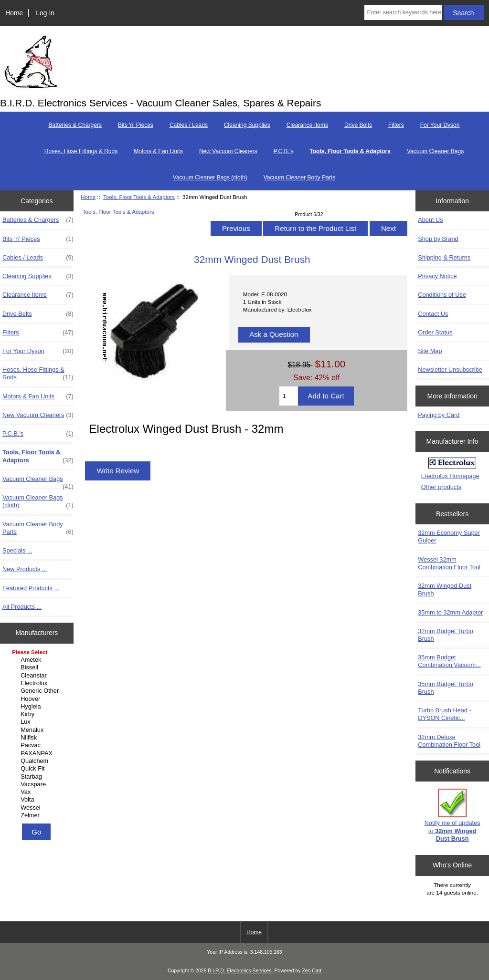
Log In (45, 13)
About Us (430, 220)
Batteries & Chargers (75, 125)
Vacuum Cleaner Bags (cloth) (210, 177)
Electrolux (38, 683)
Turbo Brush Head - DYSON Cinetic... (445, 714)
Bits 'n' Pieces (136, 125)
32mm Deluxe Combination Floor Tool (449, 741)
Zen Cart (312, 971)
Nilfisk (38, 738)
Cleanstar (38, 676)
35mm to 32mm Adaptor (450, 612)
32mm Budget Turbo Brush (446, 635)
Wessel (38, 808)
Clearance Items (307, 125)
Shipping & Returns (444, 257)
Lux (38, 722)
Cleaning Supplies (247, 125)
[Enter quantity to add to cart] (289, 396)
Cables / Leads (189, 125)
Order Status (435, 332)
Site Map (430, 351)
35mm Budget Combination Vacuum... (449, 661)
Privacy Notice (437, 276)
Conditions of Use (442, 295)
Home (14, 13)
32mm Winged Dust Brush (445, 589)
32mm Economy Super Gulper (449, 537)
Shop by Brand (438, 239)
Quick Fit (38, 769)
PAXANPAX (38, 753)
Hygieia (38, 707)
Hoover (38, 699)
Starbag (38, 777)
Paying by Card (439, 415)
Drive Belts (358, 125)
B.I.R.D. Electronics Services (239, 971)
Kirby (38, 714)
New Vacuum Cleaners (228, 151)
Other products (441, 487)
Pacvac (38, 745)
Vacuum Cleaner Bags (435, 151)
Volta (38, 800)
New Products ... (25, 569)
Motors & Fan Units (158, 151)
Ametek (38, 660)
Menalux (38, 730)
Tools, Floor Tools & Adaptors (139, 197)
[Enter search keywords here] (403, 12)
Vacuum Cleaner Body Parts (300, 177)
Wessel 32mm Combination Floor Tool (449, 563)
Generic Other (38, 691)
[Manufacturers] (37, 735)
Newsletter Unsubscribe (450, 370)
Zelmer (38, 815)
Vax (38, 792)
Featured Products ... (31, 588)
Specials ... (17, 550)
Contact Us (433, 314)
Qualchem (38, 761)
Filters (396, 125)
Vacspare (38, 784)
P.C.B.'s (283, 151)
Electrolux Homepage (450, 476)
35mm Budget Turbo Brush (446, 688)
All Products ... (22, 607)
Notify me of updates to (452, 815)
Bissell (38, 667)
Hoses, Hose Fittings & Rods (81, 151)
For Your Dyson (440, 125)
